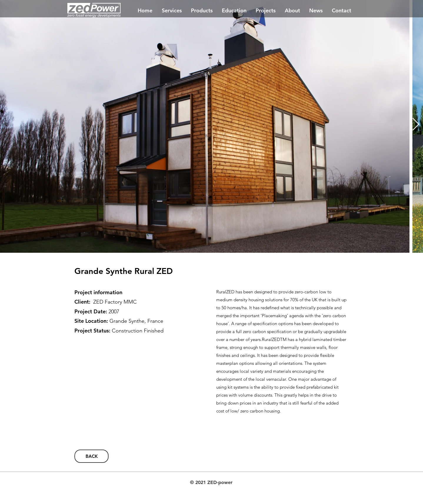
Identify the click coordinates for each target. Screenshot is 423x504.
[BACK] (91, 456)
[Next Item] (416, 125)
